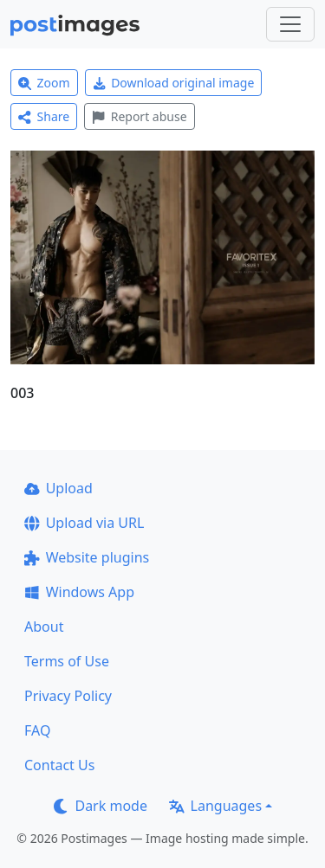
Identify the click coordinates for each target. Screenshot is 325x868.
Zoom (44, 83)
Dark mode (101, 806)
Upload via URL (84, 523)
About (44, 627)
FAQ (37, 730)
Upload (58, 488)
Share (44, 116)
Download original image (174, 83)
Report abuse (139, 116)
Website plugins (87, 557)
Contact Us (59, 765)
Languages (215, 806)
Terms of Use (67, 661)
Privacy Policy (68, 696)
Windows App (79, 592)
